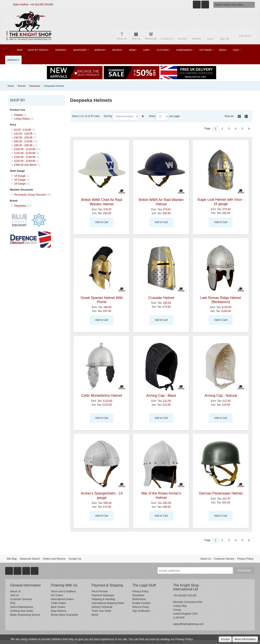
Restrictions (139, 599)
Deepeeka (20, 206)
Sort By (108, 116)
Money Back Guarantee (65, 615)
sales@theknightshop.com (188, 624)
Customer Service (224, 559)
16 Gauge (20, 180)
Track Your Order (101, 611)
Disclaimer (138, 595)
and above (25, 165)
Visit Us (14, 595)
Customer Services (21, 599)
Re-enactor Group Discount (30, 195)
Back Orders (58, 607)
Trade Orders (59, 603)
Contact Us (75, 559)
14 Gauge (20, 176)
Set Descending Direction (143, 116)
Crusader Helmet (161, 298)
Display (18, 115)
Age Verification (141, 611)
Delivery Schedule (102, 607)
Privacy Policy (245, 559)
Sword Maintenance (22, 607)
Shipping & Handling (103, 599)
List (246, 116)
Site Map (12, 559)
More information (245, 639)
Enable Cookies (141, 603)
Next (249, 129)
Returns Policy (141, 607)
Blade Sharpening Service (25, 615)
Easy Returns (59, 611)
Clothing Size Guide (22, 611)
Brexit (95, 615)
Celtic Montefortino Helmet (102, 396)
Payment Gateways (103, 595)
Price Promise (100, 591)
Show (152, 116)
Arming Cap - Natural (221, 396)
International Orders (62, 599)
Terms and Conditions (63, 591)
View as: (229, 116)
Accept (225, 639)
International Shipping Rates (108, 603)
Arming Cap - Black (161, 396)
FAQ (13, 603)
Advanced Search (30, 559)
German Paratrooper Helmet (221, 493)
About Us (206, 559)
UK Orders (57, 595)
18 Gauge (20, 184)
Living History (22, 119)
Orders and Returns (54, 559)
